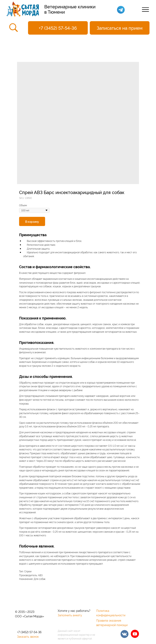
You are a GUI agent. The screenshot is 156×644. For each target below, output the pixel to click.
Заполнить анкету (70, 615)
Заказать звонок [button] (28, 636)
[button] (120, 28)
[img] (125, 634)
